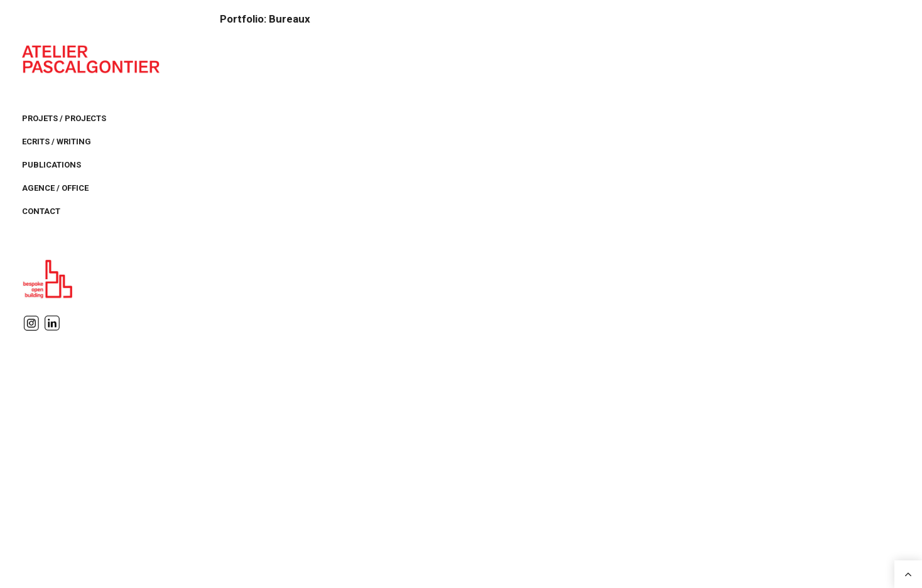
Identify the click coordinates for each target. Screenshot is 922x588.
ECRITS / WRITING (57, 142)
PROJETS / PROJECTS (64, 118)
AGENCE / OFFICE (55, 188)
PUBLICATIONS (52, 165)
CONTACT (41, 211)
